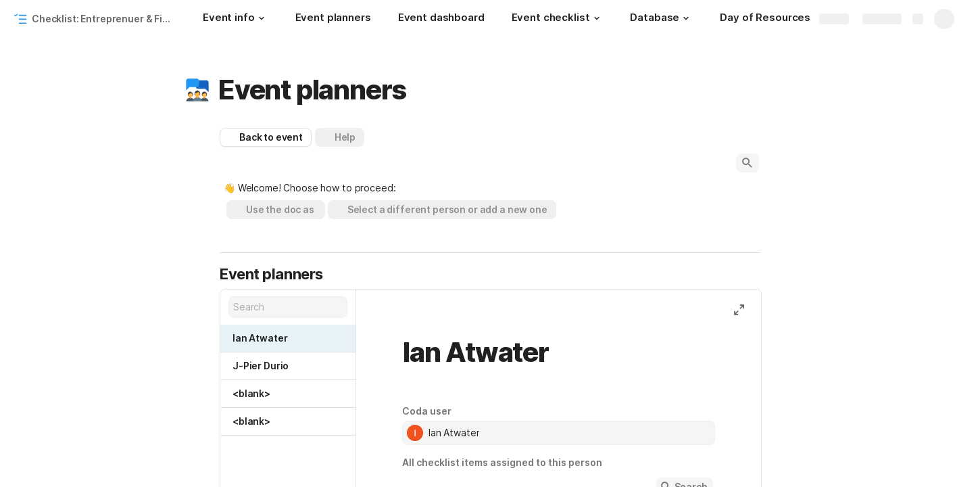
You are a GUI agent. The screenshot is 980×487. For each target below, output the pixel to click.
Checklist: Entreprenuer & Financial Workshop (104, 19)
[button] (262, 18)
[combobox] (559, 433)
